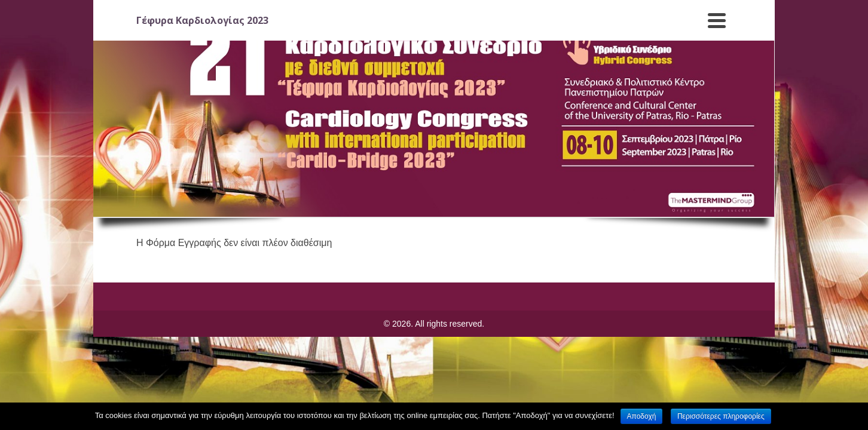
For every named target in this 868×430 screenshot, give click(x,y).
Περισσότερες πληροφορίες (721, 416)
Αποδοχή (642, 416)
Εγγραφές (277, 28)
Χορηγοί (628, 33)
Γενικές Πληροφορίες (190, 33)
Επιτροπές (561, 33)
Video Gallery (696, 33)
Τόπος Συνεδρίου (354, 33)
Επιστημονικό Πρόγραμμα (462, 33)
